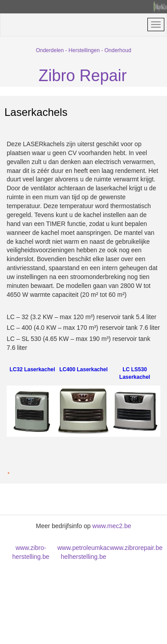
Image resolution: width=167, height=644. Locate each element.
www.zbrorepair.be (136, 548)
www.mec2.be (112, 526)
